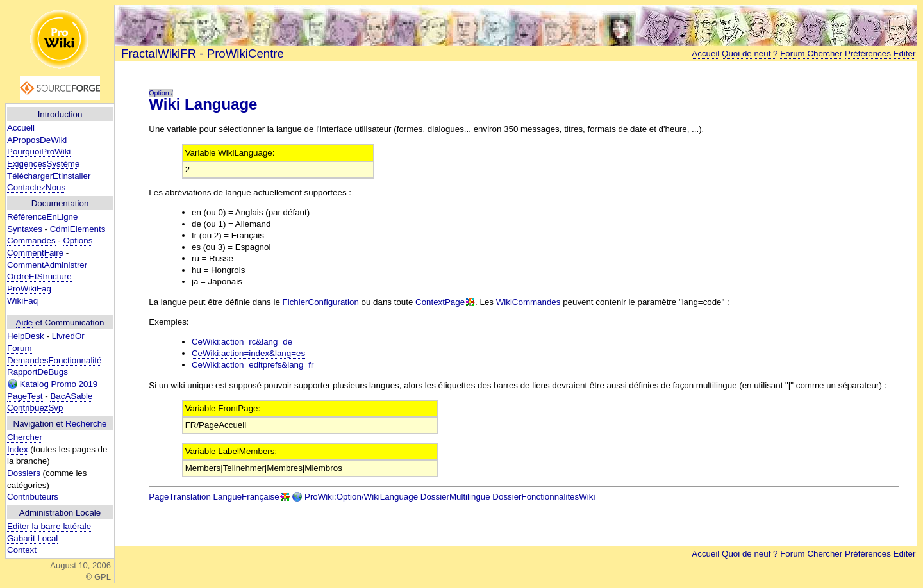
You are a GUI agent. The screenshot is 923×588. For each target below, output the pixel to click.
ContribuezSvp (35, 408)
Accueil (21, 128)
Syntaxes (25, 229)
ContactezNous (36, 187)
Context (22, 550)
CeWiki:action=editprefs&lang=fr (253, 365)
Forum (20, 348)
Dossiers (24, 473)
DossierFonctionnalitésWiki (544, 497)
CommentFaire (35, 253)
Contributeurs (33, 497)
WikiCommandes (528, 302)
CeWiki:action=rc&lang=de (242, 342)
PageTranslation (180, 497)
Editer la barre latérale (49, 526)
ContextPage (440, 302)
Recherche (86, 424)
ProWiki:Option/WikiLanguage (355, 497)
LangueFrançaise (246, 497)
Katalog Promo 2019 (52, 384)
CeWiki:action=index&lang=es (248, 353)
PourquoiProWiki (39, 151)
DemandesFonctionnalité (54, 360)
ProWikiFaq (29, 289)
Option (159, 93)
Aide (25, 323)
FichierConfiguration (321, 302)
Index (18, 449)
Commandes (31, 241)
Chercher (25, 437)
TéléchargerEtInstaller (49, 176)
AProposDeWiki (37, 140)
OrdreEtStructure (39, 276)
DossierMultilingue (455, 497)
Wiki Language (203, 104)
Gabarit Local (32, 538)
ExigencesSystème (43, 164)
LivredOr (68, 336)
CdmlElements (78, 229)
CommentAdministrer (47, 265)
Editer (905, 53)
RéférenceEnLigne (42, 217)
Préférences (868, 53)
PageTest (25, 396)
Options (78, 241)
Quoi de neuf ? (750, 53)
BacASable (71, 396)
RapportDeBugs (37, 372)
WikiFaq (22, 301)
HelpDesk (26, 336)
